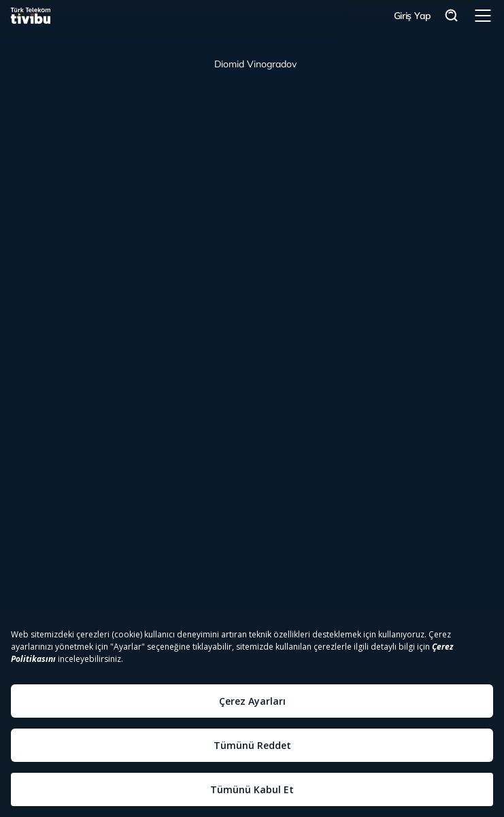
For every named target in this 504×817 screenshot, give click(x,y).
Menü (483, 16)
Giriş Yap (413, 16)
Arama (452, 16)
